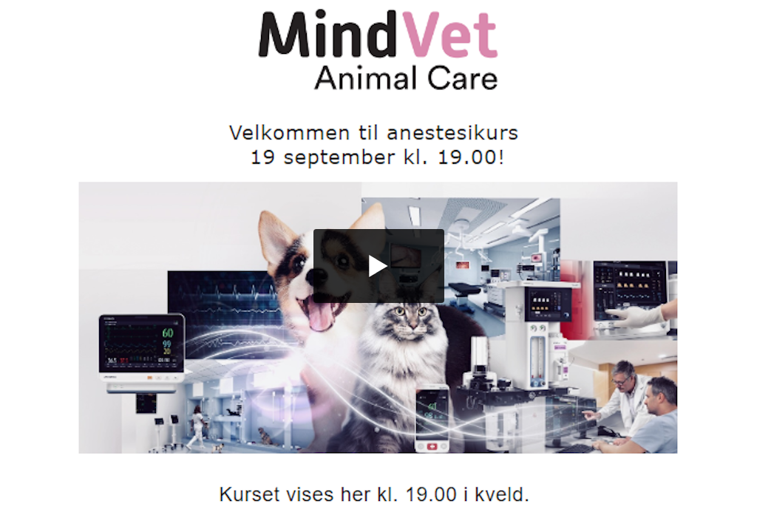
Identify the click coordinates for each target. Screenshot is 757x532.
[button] (379, 266)
